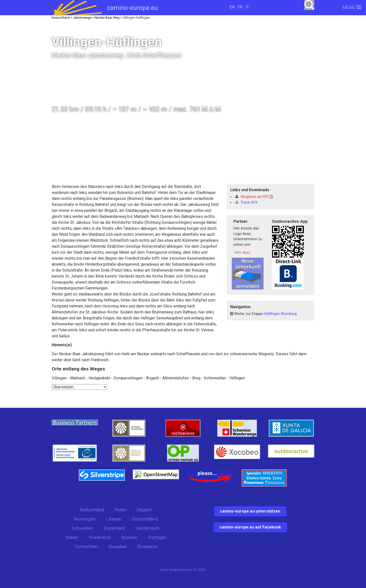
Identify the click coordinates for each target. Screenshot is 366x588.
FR (240, 7)
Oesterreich (148, 528)
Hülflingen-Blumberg (280, 314)
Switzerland (92, 510)
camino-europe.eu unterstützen (250, 511)
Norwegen (85, 519)
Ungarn (144, 510)
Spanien (129, 537)
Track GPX (246, 203)
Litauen (114, 519)
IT (247, 7)
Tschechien (86, 547)
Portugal (157, 537)
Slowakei (117, 547)
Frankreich (100, 537)
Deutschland (145, 519)
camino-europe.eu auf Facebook (250, 527)
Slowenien (147, 547)
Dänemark (114, 528)
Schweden (83, 528)
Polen (120, 510)
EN (232, 7)
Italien (72, 537)
